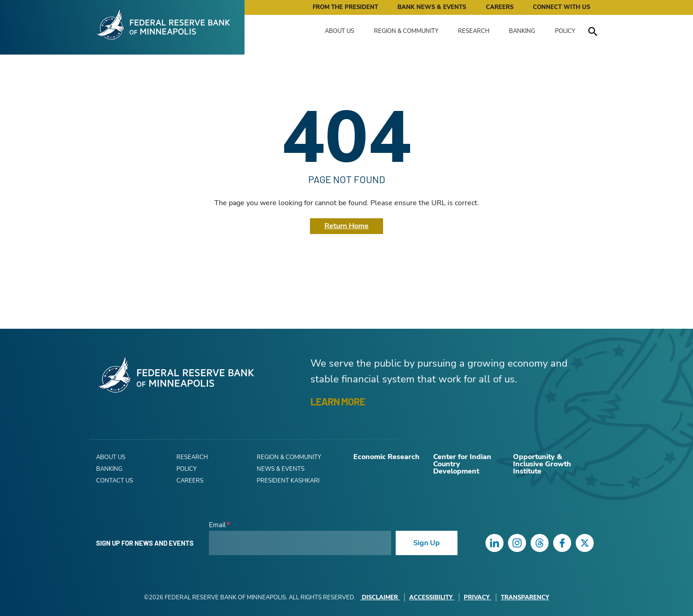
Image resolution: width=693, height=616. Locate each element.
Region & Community (406, 31)
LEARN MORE (338, 401)
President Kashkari (288, 481)
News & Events (281, 469)
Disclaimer (380, 598)
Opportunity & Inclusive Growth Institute (542, 464)
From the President (345, 7)
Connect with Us (561, 7)
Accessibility (432, 598)
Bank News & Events (432, 7)
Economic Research (386, 457)
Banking (522, 31)
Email (217, 525)
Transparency (525, 598)
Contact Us (115, 481)
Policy (565, 31)
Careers (500, 7)
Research (474, 31)
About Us (340, 31)
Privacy (478, 598)
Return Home (346, 226)
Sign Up (427, 543)
